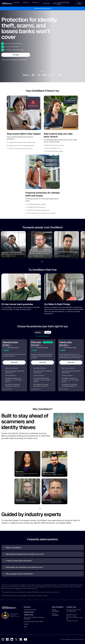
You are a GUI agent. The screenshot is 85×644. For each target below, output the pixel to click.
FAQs (54, 3)
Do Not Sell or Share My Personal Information (34, 618)
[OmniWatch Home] (7, 3)
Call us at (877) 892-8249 (63, 3)
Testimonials (46, 3)
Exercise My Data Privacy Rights (34, 621)
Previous (12, 478)
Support (26, 624)
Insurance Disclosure (30, 610)
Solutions (26, 2)
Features (17, 2)
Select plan (14, 362)
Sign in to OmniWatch (55, 615)
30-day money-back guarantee (43, 8)
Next (69, 478)
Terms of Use (28, 615)
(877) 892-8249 (71, 611)
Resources (36, 2)
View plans (16, 55)
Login (79, 3)
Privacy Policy (29, 612)
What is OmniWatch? (56, 610)
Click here (22, 585)
